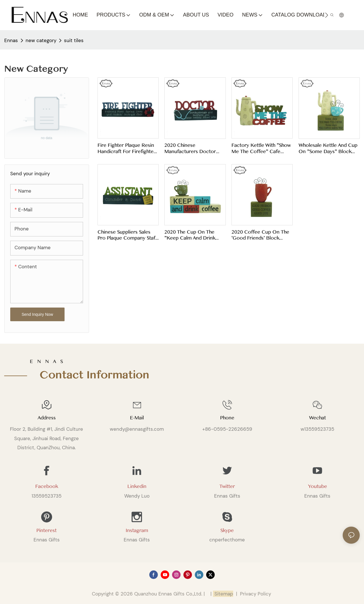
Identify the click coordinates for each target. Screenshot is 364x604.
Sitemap (223, 594)
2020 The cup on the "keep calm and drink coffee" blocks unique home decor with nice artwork (191, 235)
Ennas (11, 40)
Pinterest (46, 530)
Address (47, 418)
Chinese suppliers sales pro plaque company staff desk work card (127, 235)
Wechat (318, 418)
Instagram (137, 530)
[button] (327, 15)
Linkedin (137, 486)
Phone (227, 418)
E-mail (137, 418)
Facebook (47, 486)
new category (41, 40)
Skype (227, 530)
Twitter (227, 486)
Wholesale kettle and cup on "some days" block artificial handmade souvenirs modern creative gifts (328, 148)
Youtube (318, 486)
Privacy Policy (256, 594)
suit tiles (74, 40)
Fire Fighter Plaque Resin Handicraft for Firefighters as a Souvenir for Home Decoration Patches (128, 148)
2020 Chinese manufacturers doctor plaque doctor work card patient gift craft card (194, 148)
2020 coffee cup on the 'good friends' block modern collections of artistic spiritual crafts (260, 235)
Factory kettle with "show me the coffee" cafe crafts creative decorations (261, 148)
